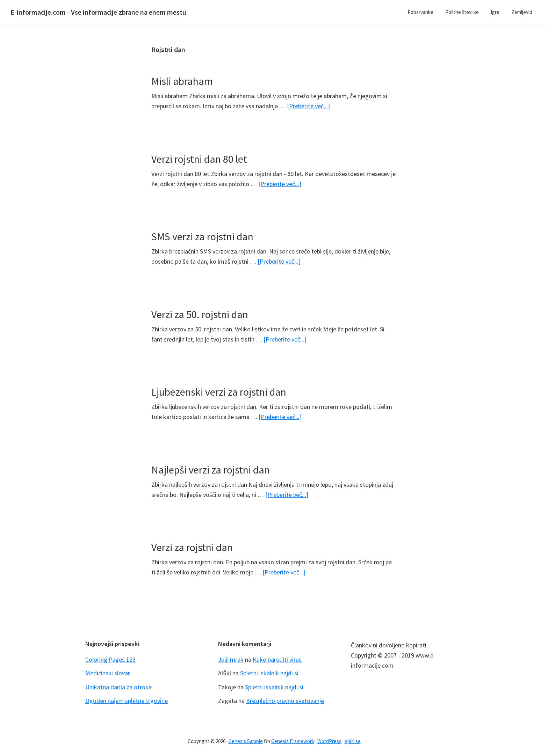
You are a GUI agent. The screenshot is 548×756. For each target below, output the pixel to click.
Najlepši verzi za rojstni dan (211, 470)
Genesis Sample (246, 741)
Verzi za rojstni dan (192, 547)
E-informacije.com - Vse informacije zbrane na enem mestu (98, 12)
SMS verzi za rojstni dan (202, 236)
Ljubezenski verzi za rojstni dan (219, 392)
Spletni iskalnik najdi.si (269, 673)
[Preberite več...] (308, 106)
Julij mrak (231, 659)
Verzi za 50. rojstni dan (200, 314)
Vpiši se (353, 741)
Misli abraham (182, 81)
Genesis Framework (293, 741)
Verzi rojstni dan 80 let (199, 159)
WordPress (329, 741)
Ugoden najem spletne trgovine (127, 701)
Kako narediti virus (277, 659)
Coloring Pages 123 (110, 659)
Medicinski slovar (108, 673)
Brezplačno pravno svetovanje (285, 701)
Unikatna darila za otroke (118, 687)
